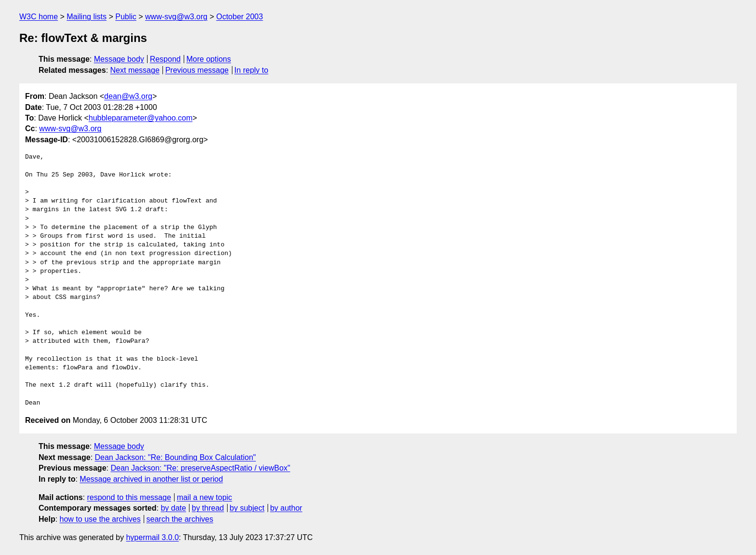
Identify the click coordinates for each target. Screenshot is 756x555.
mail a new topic (205, 497)
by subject (247, 508)
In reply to (251, 70)
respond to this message (129, 497)
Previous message (197, 70)
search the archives (180, 519)
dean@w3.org (128, 96)
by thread (208, 508)
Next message (135, 70)
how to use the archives (100, 519)
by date (173, 508)
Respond (165, 59)
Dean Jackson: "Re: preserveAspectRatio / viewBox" (200, 468)
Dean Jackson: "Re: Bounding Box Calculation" (175, 457)
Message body (119, 59)
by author (286, 508)
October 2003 (239, 17)
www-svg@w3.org (176, 17)
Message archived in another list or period (151, 479)
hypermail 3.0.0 (152, 537)
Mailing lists (87, 17)
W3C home (39, 17)
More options (209, 59)
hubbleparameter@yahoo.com (141, 118)
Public (126, 17)
